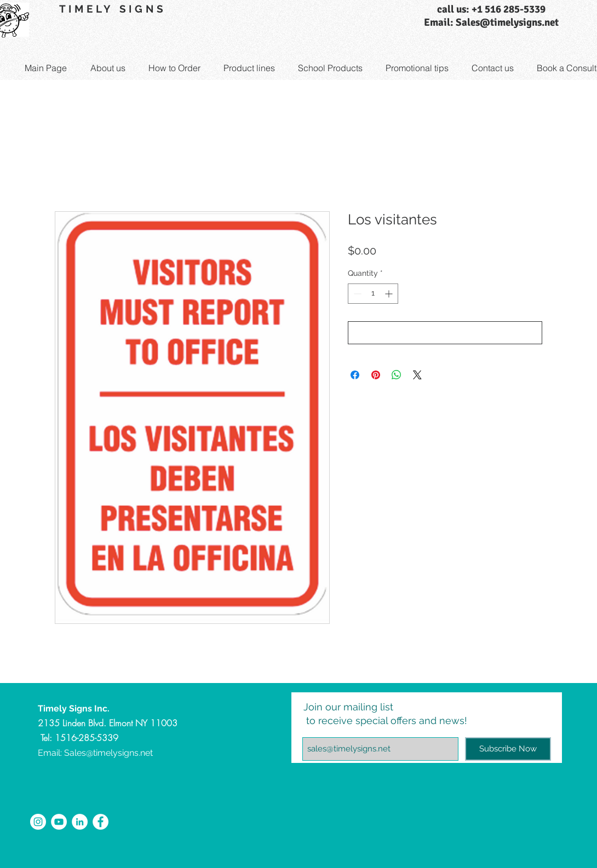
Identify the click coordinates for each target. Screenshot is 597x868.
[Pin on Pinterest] (376, 375)
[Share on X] (417, 375)
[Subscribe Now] (508, 749)
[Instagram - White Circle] (38, 822)
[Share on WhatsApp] (397, 375)
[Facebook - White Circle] (101, 822)
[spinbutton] (373, 294)
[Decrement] (356, 294)
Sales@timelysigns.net (108, 753)
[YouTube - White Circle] (59, 822)
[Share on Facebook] (355, 375)
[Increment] (390, 294)
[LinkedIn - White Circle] (80, 822)
